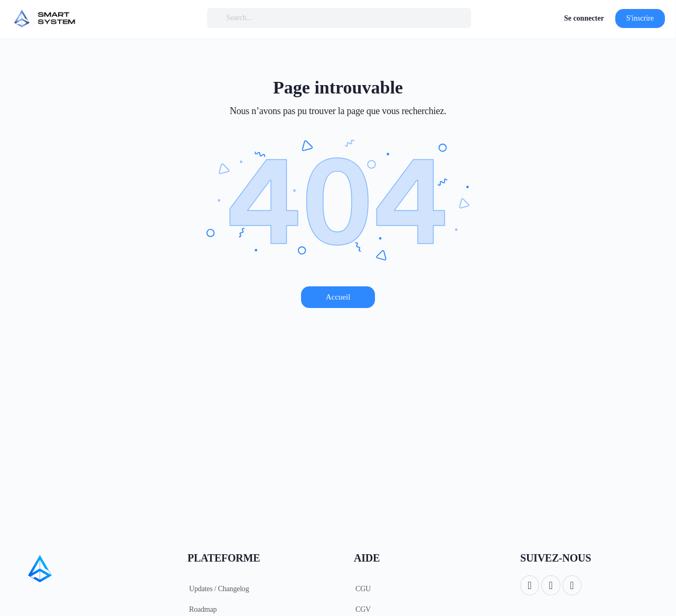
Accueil (338, 297)
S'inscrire (640, 18)
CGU (363, 589)
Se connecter (584, 18)
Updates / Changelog (219, 589)
